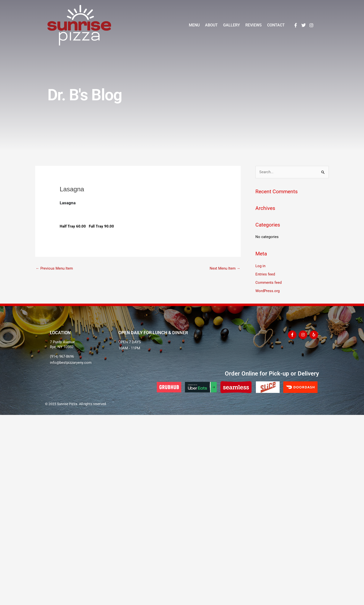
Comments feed (268, 283)
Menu (194, 25)
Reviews (254, 25)
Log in (260, 266)
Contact (276, 25)
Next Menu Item (225, 268)
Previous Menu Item (54, 268)
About (211, 25)
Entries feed (265, 274)
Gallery (232, 25)
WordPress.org (267, 291)
